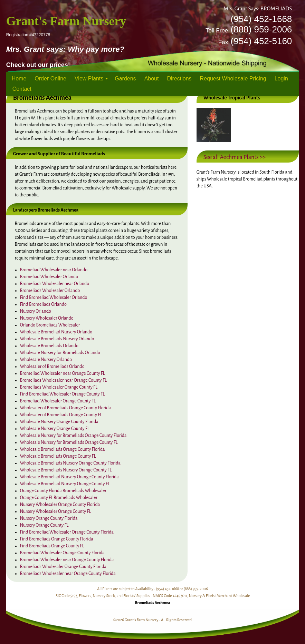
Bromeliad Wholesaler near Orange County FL (63, 373)
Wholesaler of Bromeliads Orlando (52, 367)
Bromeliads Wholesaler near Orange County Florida (68, 574)
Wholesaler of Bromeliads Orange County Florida (65, 408)
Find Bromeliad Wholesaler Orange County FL (62, 394)
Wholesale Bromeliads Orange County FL (58, 456)
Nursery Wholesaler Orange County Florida (60, 505)
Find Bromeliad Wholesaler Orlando (54, 297)
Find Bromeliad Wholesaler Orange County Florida (67, 532)
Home (19, 79)
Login (281, 79)
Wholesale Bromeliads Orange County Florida (63, 449)
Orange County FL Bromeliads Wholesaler (59, 498)
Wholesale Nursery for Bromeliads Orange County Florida (73, 436)
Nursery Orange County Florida (49, 518)
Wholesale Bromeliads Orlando (49, 346)
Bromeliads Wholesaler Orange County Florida (63, 567)
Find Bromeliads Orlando (43, 304)
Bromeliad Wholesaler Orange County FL (58, 401)
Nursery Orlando (36, 311)
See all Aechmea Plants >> (235, 157)
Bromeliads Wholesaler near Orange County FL (63, 380)
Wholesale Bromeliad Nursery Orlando (56, 332)
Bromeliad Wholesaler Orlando (49, 277)
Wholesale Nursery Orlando (46, 360)
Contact (22, 89)
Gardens (125, 79)
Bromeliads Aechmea (153, 603)
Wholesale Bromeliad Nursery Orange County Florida (69, 477)
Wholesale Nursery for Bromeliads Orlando (60, 353)
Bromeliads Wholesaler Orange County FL (59, 387)
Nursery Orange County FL (44, 525)
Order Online (50, 79)
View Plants (89, 79)
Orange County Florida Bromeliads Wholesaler (63, 491)
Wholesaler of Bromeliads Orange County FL (61, 415)
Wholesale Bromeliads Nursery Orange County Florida (70, 463)
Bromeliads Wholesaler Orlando (50, 291)
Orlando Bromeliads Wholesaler (50, 325)
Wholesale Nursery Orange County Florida (59, 422)
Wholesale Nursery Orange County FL (55, 429)
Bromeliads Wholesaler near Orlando (55, 284)
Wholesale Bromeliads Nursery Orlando (57, 339)
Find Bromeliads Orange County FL (52, 546)
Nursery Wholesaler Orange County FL (56, 511)
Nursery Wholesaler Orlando (47, 318)
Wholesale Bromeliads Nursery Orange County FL (66, 470)
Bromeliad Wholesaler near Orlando (54, 270)
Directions (179, 79)
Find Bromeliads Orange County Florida (57, 539)
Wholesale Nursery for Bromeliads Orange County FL (69, 442)
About (152, 79)
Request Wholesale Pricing (233, 79)
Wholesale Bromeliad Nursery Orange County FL (65, 484)
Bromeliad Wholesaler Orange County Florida (62, 553)
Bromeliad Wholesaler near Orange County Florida (67, 560)
